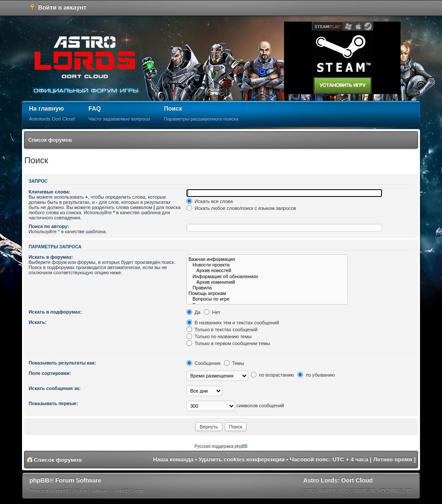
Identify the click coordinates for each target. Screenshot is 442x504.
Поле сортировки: (50, 373)
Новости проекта (267, 265)
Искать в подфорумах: (55, 312)
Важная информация (267, 259)
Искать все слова (210, 201)
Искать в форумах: (51, 257)
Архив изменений (267, 282)
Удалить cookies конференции (242, 459)
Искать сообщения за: (55, 388)
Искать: (37, 322)
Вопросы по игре (267, 299)
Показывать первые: (53, 403)
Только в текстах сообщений (222, 330)
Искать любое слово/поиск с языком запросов (241, 208)
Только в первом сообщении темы (228, 343)
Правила (267, 288)
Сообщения (204, 363)
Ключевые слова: (49, 192)
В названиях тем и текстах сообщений (233, 323)
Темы (234, 363)
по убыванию (316, 375)
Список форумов (50, 140)
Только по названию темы (219, 336)
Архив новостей (267, 271)
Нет (212, 312)
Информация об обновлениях (267, 277)
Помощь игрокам (267, 293)
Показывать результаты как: (62, 363)
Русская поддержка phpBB (221, 446)
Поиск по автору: (49, 226)
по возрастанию (272, 375)
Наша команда (173, 459)
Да (194, 312)
